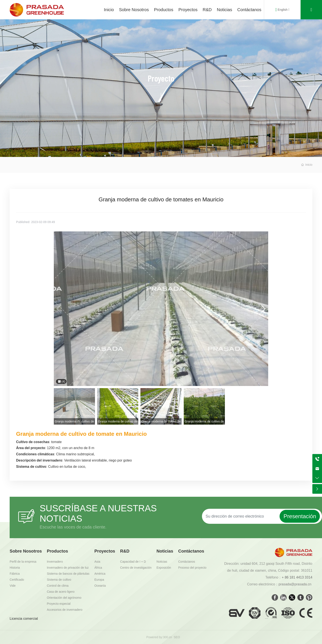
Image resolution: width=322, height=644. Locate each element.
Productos (164, 10)
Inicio (109, 10)
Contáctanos (249, 10)
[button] (263, 309)
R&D (207, 10)
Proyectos (188, 10)
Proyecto (161, 78)
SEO (177, 637)
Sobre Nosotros (134, 10)
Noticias (225, 10)
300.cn (167, 637)
